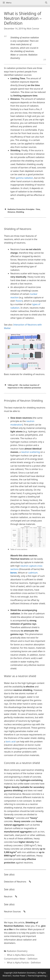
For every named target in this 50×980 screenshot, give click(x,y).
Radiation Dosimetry (17, 951)
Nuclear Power (19, 976)
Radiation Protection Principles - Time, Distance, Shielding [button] (22, 211)
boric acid (11, 742)
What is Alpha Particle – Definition (24, 963)
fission (19, 301)
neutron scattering (30, 452)
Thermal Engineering (37, 976)
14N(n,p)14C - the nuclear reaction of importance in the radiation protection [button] (22, 386)
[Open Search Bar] (46, 3)
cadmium (33, 573)
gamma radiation (25, 178)
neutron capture (28, 566)
